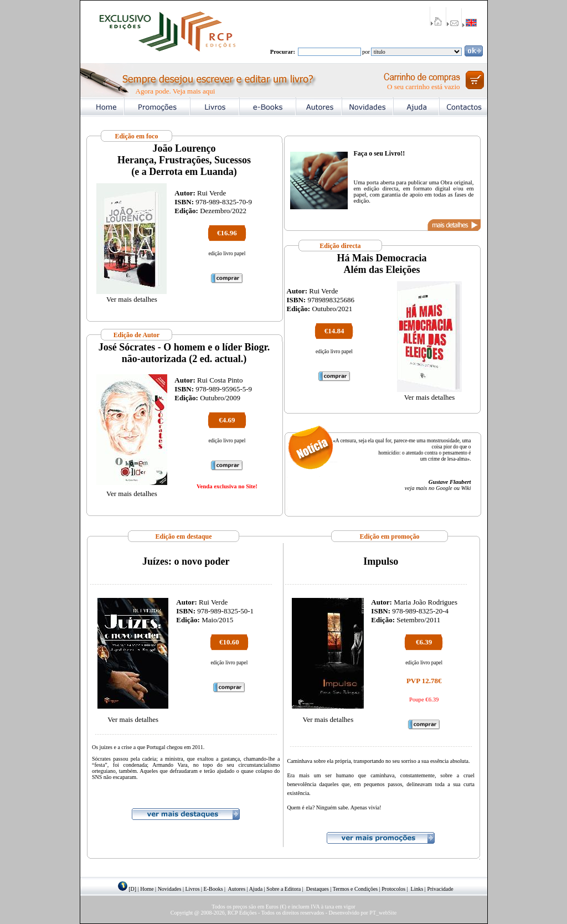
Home (147, 889)
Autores (237, 889)
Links (417, 889)
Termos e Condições (355, 889)
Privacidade (440, 889)
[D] (132, 889)
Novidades (170, 889)
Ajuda (256, 889)
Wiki (466, 488)
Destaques (318, 889)
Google (444, 488)
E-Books (213, 889)
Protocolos (393, 889)
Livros (192, 889)
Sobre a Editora (283, 889)
